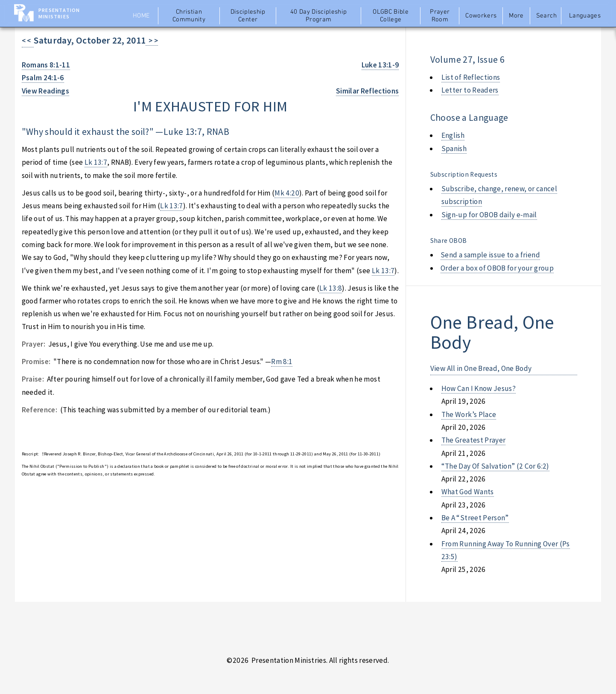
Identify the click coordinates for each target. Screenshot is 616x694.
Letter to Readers (470, 90)
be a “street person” (475, 518)
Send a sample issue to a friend (490, 255)
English (453, 135)
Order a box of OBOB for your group (497, 268)
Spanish (454, 149)
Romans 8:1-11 (46, 65)
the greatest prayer (474, 440)
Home (141, 16)
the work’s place (469, 414)
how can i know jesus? (479, 388)
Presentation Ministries (59, 13)
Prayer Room (440, 16)
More (516, 16)
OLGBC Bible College (391, 16)
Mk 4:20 (287, 193)
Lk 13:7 (96, 162)
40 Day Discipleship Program (319, 16)
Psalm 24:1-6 (43, 78)
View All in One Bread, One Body (481, 368)
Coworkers (481, 16)
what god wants (468, 492)
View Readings (46, 91)
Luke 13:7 (183, 132)
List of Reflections (471, 77)
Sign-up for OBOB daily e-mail (489, 215)
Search (546, 16)
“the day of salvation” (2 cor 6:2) (495, 466)
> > (152, 41)
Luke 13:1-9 (380, 65)
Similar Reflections (368, 91)
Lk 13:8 (331, 288)
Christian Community (189, 16)
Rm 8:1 (282, 362)
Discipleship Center (248, 16)
